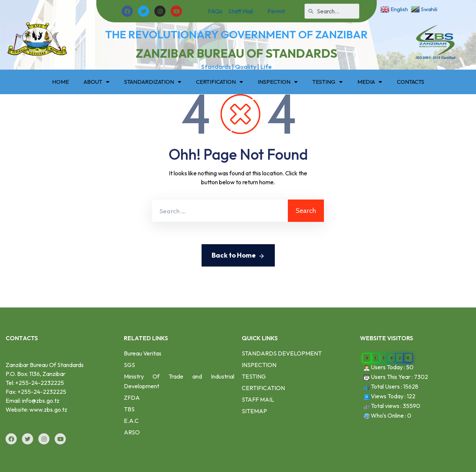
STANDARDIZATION (153, 82)
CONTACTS (411, 82)
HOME (60, 82)
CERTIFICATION (219, 82)
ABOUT (97, 82)
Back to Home (238, 256)
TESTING (327, 82)
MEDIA (370, 82)
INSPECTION (278, 82)
